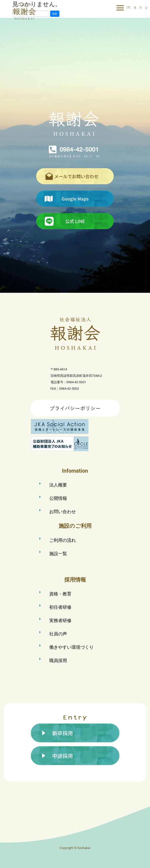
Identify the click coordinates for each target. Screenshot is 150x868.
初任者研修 (60, 607)
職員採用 (58, 660)
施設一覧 (58, 554)
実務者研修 (60, 620)
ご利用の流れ (63, 540)
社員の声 (58, 634)
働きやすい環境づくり (71, 647)
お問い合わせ (63, 512)
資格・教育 (60, 594)
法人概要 (58, 485)
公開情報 (58, 498)
